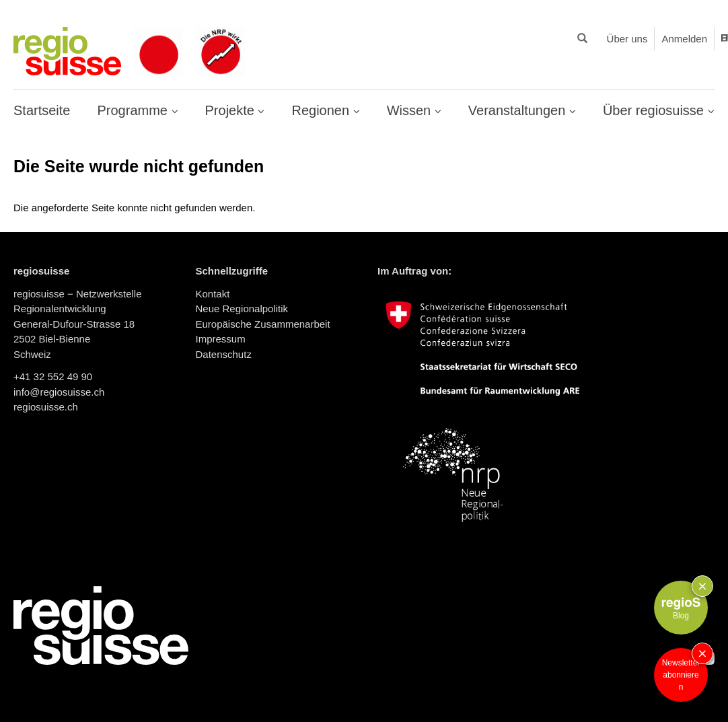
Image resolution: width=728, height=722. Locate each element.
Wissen (411, 110)
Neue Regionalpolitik (242, 309)
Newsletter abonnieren (681, 675)
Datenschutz (224, 354)
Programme (134, 110)
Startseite (42, 110)
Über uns (627, 39)
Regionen (322, 110)
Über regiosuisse (655, 110)
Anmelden (684, 39)
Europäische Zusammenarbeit (263, 324)
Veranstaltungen (519, 110)
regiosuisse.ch (46, 407)
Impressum (221, 339)
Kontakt (213, 294)
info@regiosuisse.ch (59, 392)
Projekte (232, 110)
